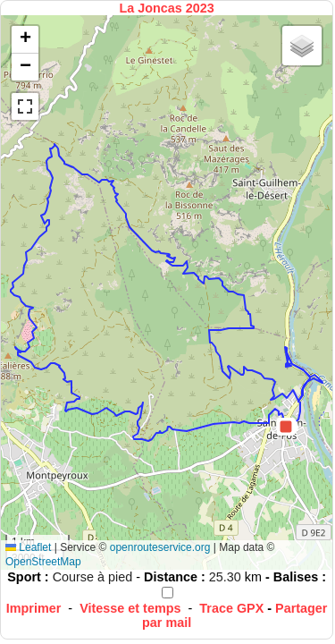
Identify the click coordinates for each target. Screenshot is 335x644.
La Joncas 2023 (166, 8)
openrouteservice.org (160, 547)
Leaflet (28, 547)
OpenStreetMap (43, 562)
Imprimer (34, 608)
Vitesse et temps (130, 608)
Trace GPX (231, 608)
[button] (286, 427)
